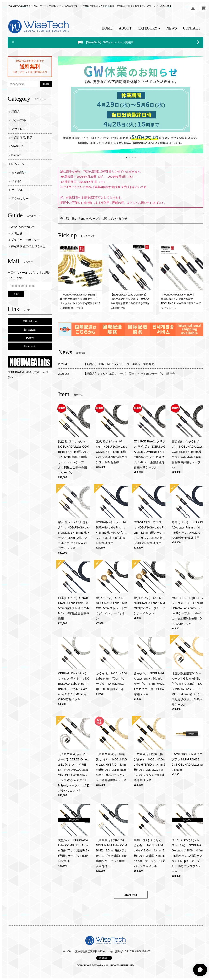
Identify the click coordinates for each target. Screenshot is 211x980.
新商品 (16, 112)
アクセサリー (20, 199)
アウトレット (20, 129)
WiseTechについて (23, 227)
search (46, 84)
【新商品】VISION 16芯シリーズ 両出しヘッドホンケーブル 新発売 (129, 374)
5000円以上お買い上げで (30, 61)
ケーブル (17, 190)
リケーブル (19, 120)
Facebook (30, 346)
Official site (30, 321)
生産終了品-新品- (22, 138)
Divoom (16, 155)
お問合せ (17, 233)
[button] (149, 28)
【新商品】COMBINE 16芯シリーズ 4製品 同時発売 (119, 364)
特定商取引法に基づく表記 (28, 246)
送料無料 (30, 66)
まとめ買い (19, 173)
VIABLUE (17, 146)
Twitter (30, 338)
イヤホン (17, 181)
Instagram (30, 330)
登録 (16, 294)
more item (131, 895)
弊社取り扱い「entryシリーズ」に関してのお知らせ (94, 219)
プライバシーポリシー (25, 240)
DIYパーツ (18, 164)
